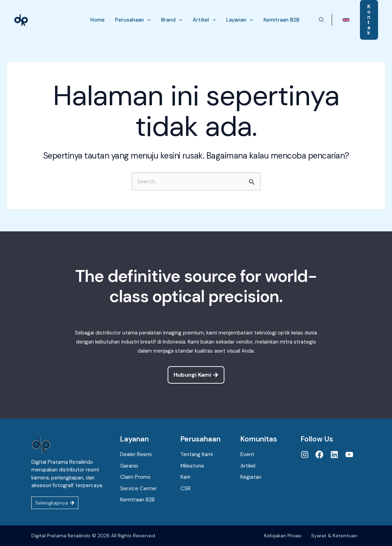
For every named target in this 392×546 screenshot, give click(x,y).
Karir (186, 477)
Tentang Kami (197, 454)
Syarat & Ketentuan (334, 536)
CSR (186, 488)
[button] (133, 20)
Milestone (192, 466)
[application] (147, 20)
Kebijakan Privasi (282, 536)
